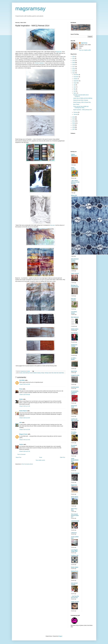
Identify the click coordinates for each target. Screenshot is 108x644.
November (76, 77)
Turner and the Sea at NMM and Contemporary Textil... (81, 107)
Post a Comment (21, 454)
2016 (74, 69)
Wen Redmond (75, 317)
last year (53, 225)
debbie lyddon (75, 329)
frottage (43, 373)
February (76, 112)
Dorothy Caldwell (39, 63)
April (75, 91)
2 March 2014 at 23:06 (25, 430)
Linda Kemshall (75, 521)
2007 (74, 129)
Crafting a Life (75, 555)
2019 (74, 63)
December (76, 75)
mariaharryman (75, 387)
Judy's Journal (75, 273)
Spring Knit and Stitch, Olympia (81, 100)
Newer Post (19, 457)
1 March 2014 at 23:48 (25, 384)
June (75, 87)
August (75, 83)
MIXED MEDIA (75, 497)
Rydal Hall (59, 52)
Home (41, 457)
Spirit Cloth (74, 371)
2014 (74, 73)
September (76, 81)
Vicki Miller (22, 380)
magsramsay (30, 8)
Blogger (60, 636)
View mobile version (40, 460)
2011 (74, 121)
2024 (74, 56)
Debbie (21, 399)
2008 (74, 127)
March (75, 93)
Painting (46, 373)
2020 (74, 61)
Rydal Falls (51, 373)
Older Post (63, 457)
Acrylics (21, 373)
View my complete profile (85, 50)
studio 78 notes (75, 602)
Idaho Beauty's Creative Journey (75, 260)
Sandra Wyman (23, 411)
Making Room (75, 571)
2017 (74, 67)
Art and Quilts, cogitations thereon (75, 393)
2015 (74, 71)
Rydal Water (61, 373)
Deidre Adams (75, 567)
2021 (74, 58)
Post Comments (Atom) (27, 464)
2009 (74, 125)
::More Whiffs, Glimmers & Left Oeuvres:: (75, 182)
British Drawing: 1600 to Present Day (82, 102)
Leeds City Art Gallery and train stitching (83, 98)
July (75, 85)
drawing (39, 373)
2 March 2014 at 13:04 (25, 418)
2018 (74, 65)
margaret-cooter (75, 375)
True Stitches (74, 333)
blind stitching (26, 373)
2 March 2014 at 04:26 (25, 394)
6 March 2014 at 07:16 (25, 451)
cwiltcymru (74, 533)
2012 (74, 119)
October (76, 79)
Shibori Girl (74, 195)
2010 (74, 123)
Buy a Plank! (76, 104)
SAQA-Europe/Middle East (75, 460)
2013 (74, 117)
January (76, 114)
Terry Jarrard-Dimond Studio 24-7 (75, 516)
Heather (21, 444)
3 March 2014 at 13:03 (25, 440)
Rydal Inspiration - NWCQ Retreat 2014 (83, 110)
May (75, 89)
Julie (21, 422)
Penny (21, 389)
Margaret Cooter (23, 434)
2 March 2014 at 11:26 (25, 406)
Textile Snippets (75, 473)
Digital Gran (74, 485)
